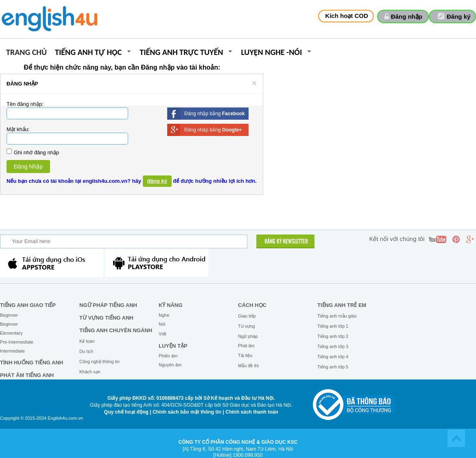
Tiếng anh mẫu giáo (337, 316)
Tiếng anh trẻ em (342, 305)
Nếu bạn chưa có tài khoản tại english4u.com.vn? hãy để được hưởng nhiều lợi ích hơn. (132, 181)
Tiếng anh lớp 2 (333, 336)
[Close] (254, 83)
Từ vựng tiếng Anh (106, 318)
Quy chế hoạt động (126, 412)
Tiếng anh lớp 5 (333, 367)
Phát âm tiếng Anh (27, 375)
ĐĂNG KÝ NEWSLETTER (286, 242)
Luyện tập (173, 346)
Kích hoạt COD (347, 16)
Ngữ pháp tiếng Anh (108, 305)
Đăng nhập (407, 16)
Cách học (252, 305)
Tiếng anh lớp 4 (333, 357)
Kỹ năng (170, 305)
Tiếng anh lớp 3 (333, 346)
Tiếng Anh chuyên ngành (116, 330)
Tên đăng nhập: (25, 104)
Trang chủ (26, 53)
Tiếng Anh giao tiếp (28, 305)
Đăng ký (459, 16)
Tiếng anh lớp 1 (333, 326)
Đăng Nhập (28, 167)
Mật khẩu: (18, 129)
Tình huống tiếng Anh (32, 363)
